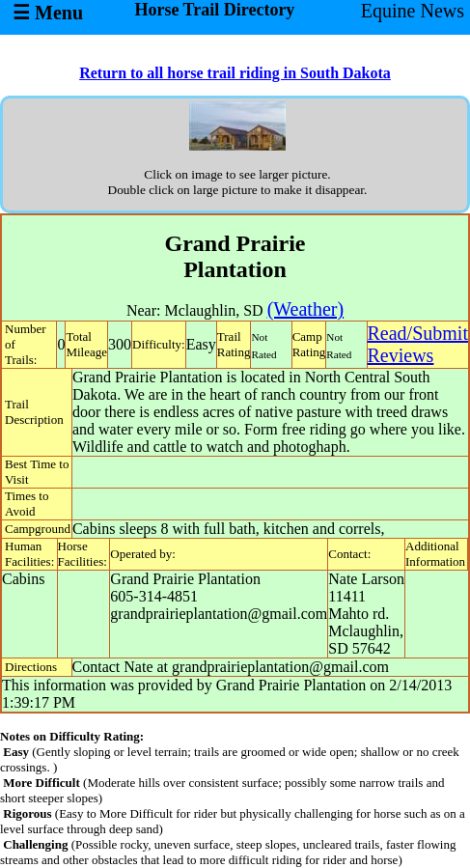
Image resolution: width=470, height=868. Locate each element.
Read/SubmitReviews (418, 344)
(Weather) (305, 309)
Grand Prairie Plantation (185, 579)
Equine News (413, 11)
